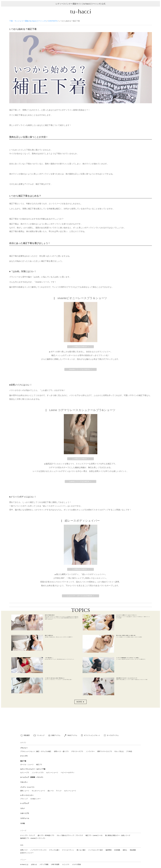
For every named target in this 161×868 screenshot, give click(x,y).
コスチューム (25, 815)
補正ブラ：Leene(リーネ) (94, 831)
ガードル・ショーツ (27, 768)
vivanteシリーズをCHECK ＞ (80, 372)
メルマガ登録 (76, 860)
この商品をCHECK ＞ (80, 349)
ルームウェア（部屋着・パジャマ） (32, 780)
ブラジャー (24, 754)
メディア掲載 (44, 860)
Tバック (59, 791)
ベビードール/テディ (68, 775)
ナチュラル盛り (54, 845)
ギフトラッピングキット (92, 741)
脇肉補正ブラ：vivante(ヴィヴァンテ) (33, 834)
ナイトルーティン (68, 845)
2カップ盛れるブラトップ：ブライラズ (70, 831)
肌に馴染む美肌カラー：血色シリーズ (118, 831)
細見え (125, 845)
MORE (79, 708)
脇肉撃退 (109, 845)
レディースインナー (27, 795)
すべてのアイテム (113, 741)
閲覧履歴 (27, 741)
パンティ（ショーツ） (28, 788)
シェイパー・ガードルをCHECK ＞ (80, 598)
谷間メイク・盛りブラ (61, 757)
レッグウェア (25, 802)
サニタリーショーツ (38, 791)
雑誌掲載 (133, 845)
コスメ (22, 807)
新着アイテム (56, 741)
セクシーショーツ (52, 775)
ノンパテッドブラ (38, 775)
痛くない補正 (81, 845)
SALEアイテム (72, 741)
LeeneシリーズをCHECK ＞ (80, 484)
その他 (22, 819)
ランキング (41, 741)
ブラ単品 (129, 757)
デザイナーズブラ (77, 757)
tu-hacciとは (24, 860)
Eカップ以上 (119, 757)
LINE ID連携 (55, 860)
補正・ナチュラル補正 (44, 757)
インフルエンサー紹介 (96, 845)
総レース (51, 791)
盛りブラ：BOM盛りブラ (46, 831)
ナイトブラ (24, 761)
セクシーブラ (25, 775)
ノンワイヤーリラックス (38, 845)
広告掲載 (117, 845)
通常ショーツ (25, 791)
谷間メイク (24, 845)
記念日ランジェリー (27, 848)
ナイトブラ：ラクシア (28, 831)
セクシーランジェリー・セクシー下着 (33, 772)
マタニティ (24, 784)
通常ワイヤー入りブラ (105, 757)
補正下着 (23, 765)
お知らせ (34, 860)
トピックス (66, 860)
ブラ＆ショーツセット (28, 757)
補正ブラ (39, 768)
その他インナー (35, 798)
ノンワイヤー (90, 757)
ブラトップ (24, 798)
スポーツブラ (25, 811)
